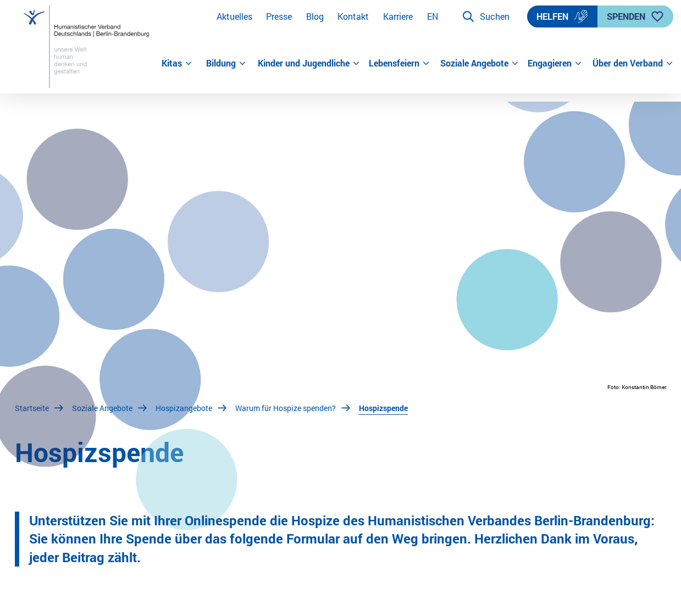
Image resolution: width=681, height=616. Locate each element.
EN (433, 16)
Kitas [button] (177, 63)
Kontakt (353, 16)
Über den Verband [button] (629, 63)
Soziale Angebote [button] (480, 63)
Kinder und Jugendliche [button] (309, 63)
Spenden (635, 16)
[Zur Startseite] (88, 47)
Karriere (398, 16)
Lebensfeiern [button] (399, 63)
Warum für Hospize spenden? (286, 408)
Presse (279, 16)
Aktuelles (234, 16)
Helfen (562, 16)
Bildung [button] (226, 63)
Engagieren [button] (555, 63)
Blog (315, 16)
